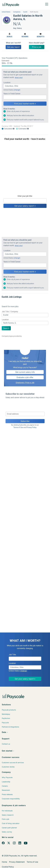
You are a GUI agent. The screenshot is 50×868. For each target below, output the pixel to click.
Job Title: (12, 655)
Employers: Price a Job (25, 383)
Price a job (37, 47)
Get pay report (13, 47)
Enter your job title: (25, 196)
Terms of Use (18, 427)
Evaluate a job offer (25, 377)
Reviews (25, 35)
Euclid (25, 12)
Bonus (9, 35)
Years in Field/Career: (12, 94)
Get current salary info (25, 372)
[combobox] (25, 86)
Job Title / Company (10, 312)
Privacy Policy (31, 427)
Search (6, 328)
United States (6, 12)
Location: (7, 83)
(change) (17, 90)
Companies (17, 12)
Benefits (41, 35)
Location (5, 320)
